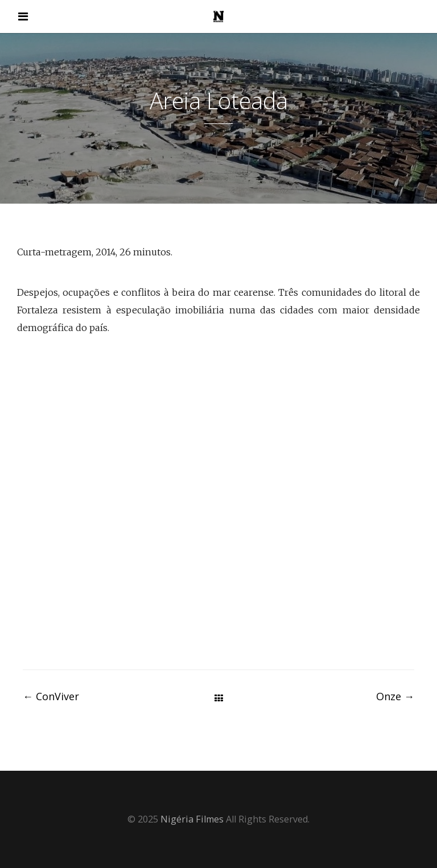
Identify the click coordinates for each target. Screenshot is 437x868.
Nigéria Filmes (192, 819)
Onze (395, 696)
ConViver (51, 696)
